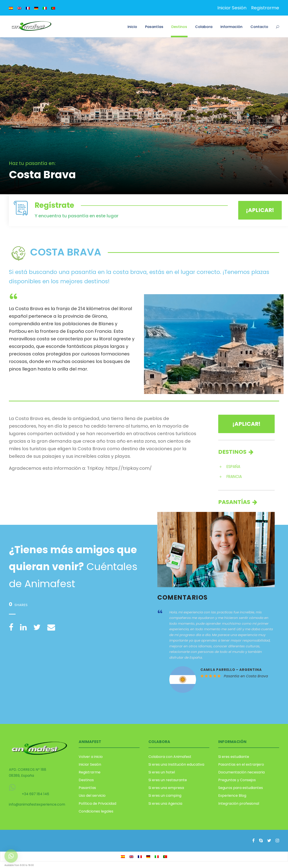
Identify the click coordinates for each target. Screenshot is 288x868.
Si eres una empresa (166, 788)
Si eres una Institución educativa (176, 764)
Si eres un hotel (162, 772)
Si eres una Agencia (165, 804)
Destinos (179, 27)
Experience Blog (232, 796)
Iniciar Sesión (232, 8)
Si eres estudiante (234, 757)
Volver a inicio (91, 757)
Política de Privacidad (97, 804)
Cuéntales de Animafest (73, 567)
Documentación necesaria (241, 772)
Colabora (204, 27)
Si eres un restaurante (168, 780)
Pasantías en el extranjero (241, 764)
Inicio (132, 27)
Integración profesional (239, 804)
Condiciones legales (96, 811)
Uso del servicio (92, 796)
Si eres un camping (165, 796)
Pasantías (154, 27)
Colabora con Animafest (170, 757)
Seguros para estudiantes (241, 788)
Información (231, 27)
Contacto (259, 27)
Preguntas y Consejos (237, 780)
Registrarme (265, 8)
